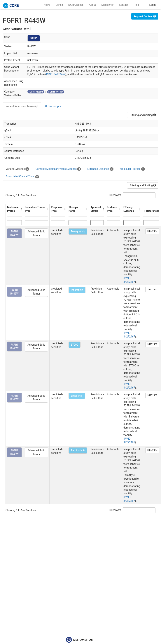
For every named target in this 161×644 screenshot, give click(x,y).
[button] (21, 209)
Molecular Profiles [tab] (132, 169)
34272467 (152, 231)
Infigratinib (77, 290)
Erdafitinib (77, 396)
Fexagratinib (78, 232)
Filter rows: (115, 195)
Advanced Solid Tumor (36, 233)
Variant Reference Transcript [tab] (22, 106)
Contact (124, 5)
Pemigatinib (78, 450)
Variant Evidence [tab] (17, 169)
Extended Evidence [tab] (100, 169)
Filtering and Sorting (143, 115)
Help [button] (137, 5)
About (92, 5)
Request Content (145, 16)
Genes (59, 5)
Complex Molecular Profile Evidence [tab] (58, 169)
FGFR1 (34, 38)
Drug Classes (76, 5)
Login (152, 5)
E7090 (75, 345)
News (47, 5)
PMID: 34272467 (56, 74)
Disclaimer (107, 5)
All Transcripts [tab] (53, 106)
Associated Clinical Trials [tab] (22, 177)
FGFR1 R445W (14, 233)
